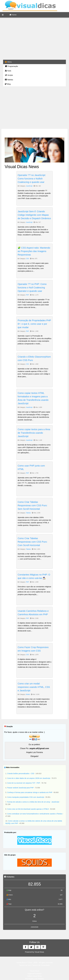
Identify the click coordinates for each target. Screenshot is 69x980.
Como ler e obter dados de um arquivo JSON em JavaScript (29, 778)
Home (13, 15)
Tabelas (9, 80)
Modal (28, 694)
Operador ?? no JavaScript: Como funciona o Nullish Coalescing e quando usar (32, 179)
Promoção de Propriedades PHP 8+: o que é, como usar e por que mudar (34, 324)
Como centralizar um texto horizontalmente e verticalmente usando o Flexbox (35, 814)
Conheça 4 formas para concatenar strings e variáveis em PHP (30, 792)
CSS (27, 259)
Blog (8, 84)
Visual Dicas (39, 952)
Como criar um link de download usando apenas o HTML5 (28, 809)
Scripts (9, 75)
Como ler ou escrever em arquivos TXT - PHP (24, 783)
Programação (11, 66)
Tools (8, 71)
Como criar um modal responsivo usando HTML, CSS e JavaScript (34, 687)
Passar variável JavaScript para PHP (21, 788)
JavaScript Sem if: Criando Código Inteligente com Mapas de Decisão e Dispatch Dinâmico (34, 215)
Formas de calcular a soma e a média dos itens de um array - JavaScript (33, 802)
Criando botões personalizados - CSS (21, 774)
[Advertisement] (34, 39)
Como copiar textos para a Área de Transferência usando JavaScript (34, 433)
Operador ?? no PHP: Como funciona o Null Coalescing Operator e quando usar (32, 288)
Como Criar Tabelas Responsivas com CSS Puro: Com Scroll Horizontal (33, 542)
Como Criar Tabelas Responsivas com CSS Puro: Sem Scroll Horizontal (33, 505)
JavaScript (29, 186)
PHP (27, 295)
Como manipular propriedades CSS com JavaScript (26, 797)
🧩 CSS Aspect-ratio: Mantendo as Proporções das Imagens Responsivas (34, 251)
